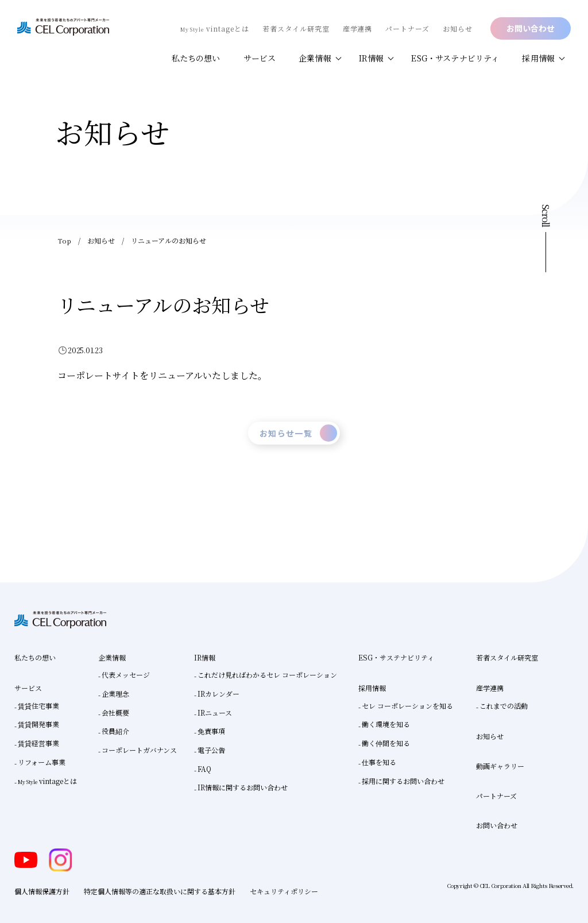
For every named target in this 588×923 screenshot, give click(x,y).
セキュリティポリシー (284, 891)
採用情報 (538, 58)
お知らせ (458, 28)
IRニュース (215, 712)
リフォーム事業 (42, 762)
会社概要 (115, 712)
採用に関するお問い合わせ (403, 781)
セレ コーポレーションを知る (407, 706)
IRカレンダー (218, 694)
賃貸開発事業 (38, 724)
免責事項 (211, 731)
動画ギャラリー (500, 766)
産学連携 (358, 28)
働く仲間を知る (386, 743)
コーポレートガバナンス (139, 750)
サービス (260, 58)
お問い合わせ (531, 28)
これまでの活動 (504, 706)
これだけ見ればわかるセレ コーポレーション (267, 675)
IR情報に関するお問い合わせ (243, 787)
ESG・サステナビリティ (455, 58)
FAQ (204, 769)
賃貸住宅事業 (38, 706)
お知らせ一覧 (298, 433)
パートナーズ (407, 28)
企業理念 (115, 694)
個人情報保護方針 (42, 891)
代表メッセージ (126, 675)
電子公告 (211, 750)
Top (64, 240)
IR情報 (372, 58)
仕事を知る (379, 762)
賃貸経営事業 (38, 743)
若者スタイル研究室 (296, 28)
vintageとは (215, 28)
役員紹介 (115, 731)
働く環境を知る (386, 724)
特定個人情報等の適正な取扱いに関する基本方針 (160, 891)
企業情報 (315, 58)
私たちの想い (196, 58)
